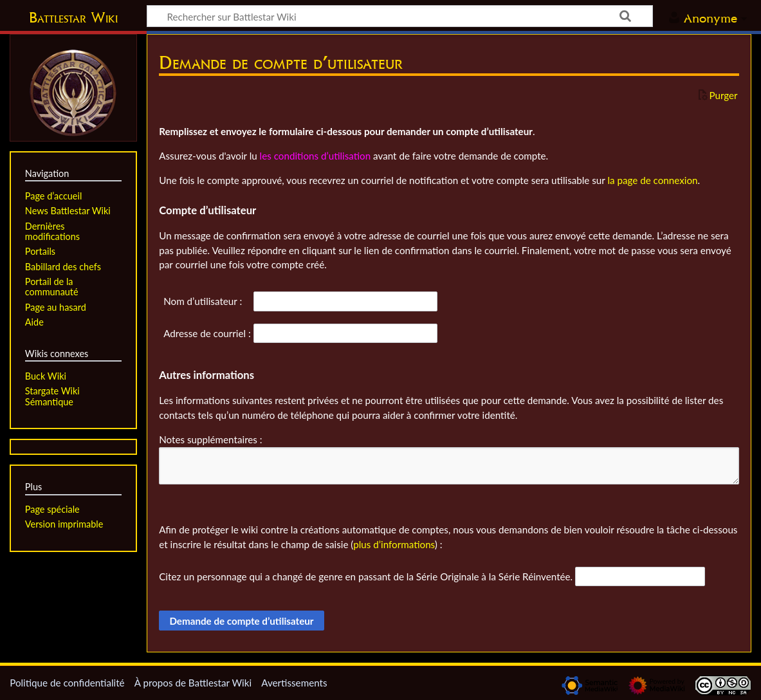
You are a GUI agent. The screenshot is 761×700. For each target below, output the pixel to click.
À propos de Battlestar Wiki (193, 683)
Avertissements (294, 683)
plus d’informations (394, 544)
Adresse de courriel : (207, 333)
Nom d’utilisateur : (203, 301)
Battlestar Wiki (73, 17)
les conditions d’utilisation (316, 156)
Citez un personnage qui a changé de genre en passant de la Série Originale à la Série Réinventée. (366, 576)
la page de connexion (652, 180)
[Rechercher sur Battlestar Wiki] (400, 16)
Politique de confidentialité (67, 683)
